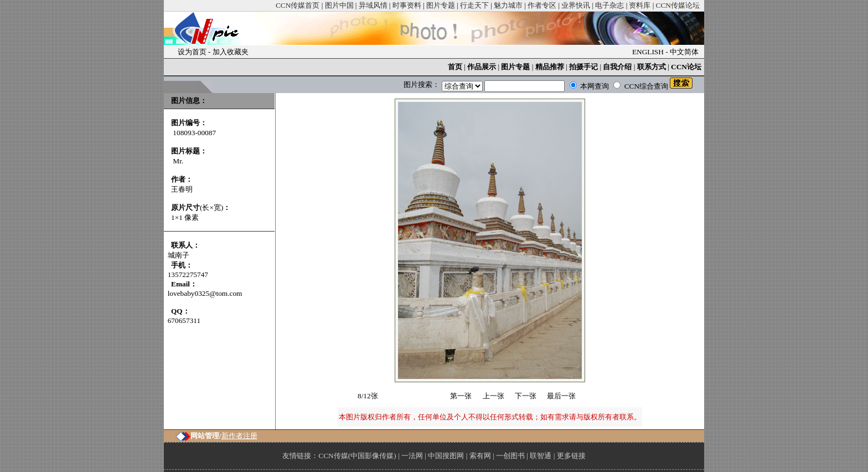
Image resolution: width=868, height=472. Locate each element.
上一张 (494, 396)
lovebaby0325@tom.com (205, 293)
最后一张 (561, 396)
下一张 (526, 396)
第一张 (461, 396)
